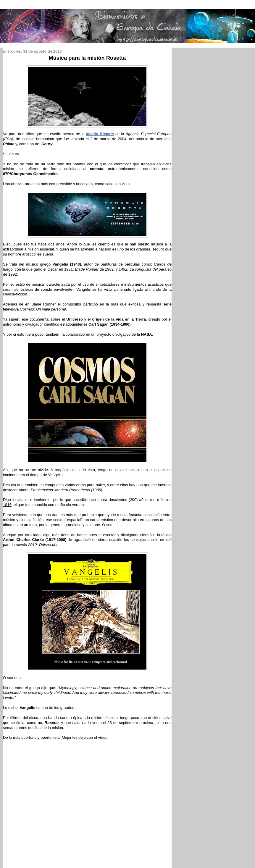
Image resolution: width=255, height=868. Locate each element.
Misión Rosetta (100, 134)
